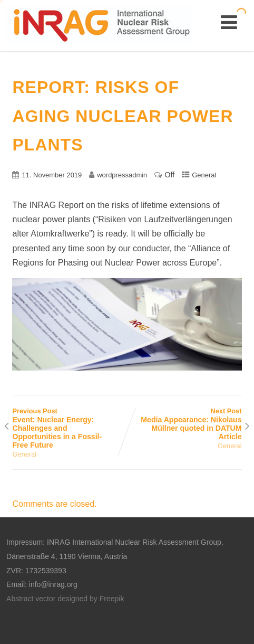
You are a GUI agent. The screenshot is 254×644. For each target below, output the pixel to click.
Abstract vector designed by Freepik (65, 599)
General (204, 175)
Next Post (184, 424)
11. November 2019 (52, 175)
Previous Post (70, 428)
